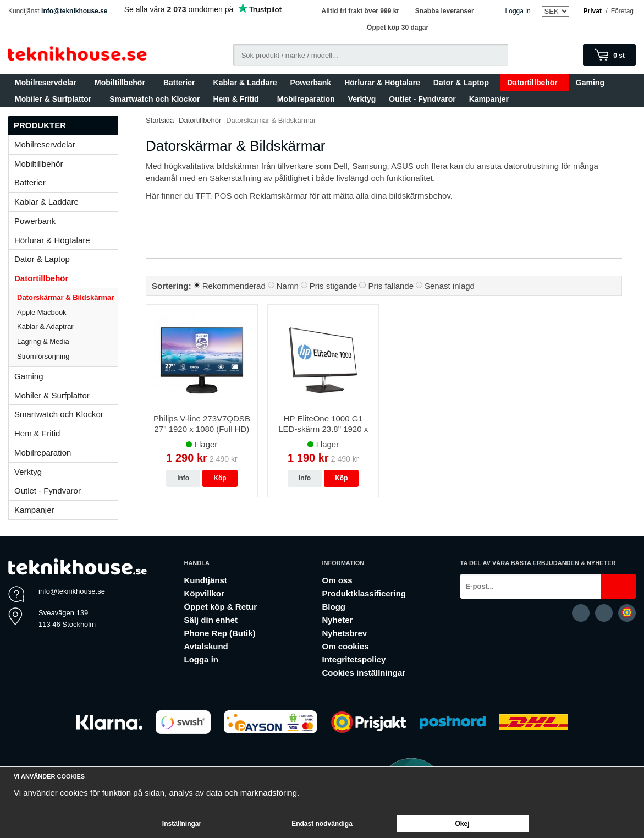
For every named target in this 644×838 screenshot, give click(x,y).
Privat (593, 11)
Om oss (337, 580)
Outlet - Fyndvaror (422, 99)
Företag (622, 11)
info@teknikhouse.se (74, 11)
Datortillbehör (535, 83)
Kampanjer (489, 99)
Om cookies (345, 646)
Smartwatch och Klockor (155, 99)
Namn (288, 286)
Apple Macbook (67, 312)
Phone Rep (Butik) (219, 633)
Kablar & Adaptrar (67, 327)
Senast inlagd (450, 286)
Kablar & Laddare (245, 83)
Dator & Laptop (464, 83)
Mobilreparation (306, 99)
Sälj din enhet (211, 620)
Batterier (182, 83)
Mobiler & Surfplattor (56, 99)
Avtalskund (206, 646)
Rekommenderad (234, 286)
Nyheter (337, 620)
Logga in (518, 11)
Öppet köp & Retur (220, 607)
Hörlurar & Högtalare (382, 83)
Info (183, 478)
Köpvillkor (204, 593)
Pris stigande (334, 286)
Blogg (334, 607)
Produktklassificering (364, 593)
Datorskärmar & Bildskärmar (65, 297)
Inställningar (182, 824)
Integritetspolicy (354, 659)
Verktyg (362, 99)
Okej (462, 824)
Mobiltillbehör (122, 83)
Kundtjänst (205, 580)
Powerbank (310, 83)
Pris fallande (391, 286)
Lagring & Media (67, 341)
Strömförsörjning (43, 356)
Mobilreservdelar (48, 83)
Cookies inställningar (364, 673)
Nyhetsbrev (344, 633)
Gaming (593, 83)
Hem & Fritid (238, 99)
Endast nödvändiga (322, 824)
